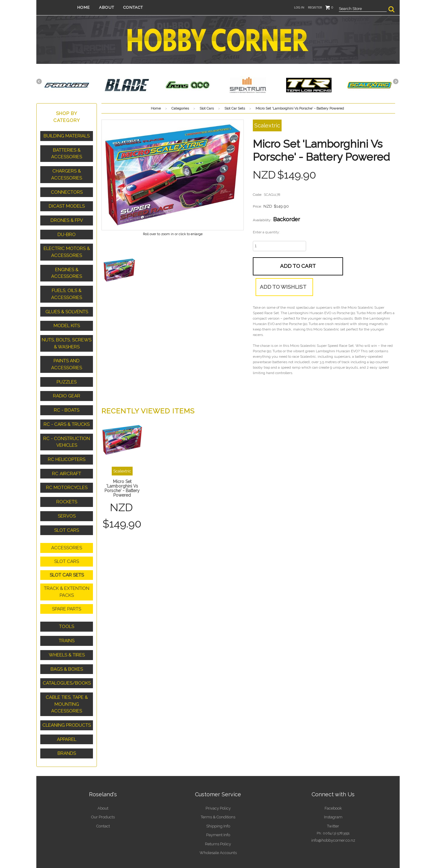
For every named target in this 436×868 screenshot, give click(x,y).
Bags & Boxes (67, 647)
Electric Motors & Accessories (67, 247)
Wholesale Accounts (218, 825)
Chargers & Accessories (67, 172)
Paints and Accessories (67, 354)
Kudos (322, 849)
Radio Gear (67, 384)
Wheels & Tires (67, 633)
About (116, 7)
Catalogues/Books (67, 661)
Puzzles (67, 371)
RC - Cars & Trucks (67, 412)
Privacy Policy (218, 782)
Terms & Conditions (218, 791)
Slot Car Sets (67, 557)
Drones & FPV (67, 216)
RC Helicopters (67, 445)
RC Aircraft (67, 459)
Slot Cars (67, 513)
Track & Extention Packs (67, 573)
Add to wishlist (340, 266)
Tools (67, 606)
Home (93, 7)
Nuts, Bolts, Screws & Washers (67, 334)
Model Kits (67, 317)
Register (315, 7)
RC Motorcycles (67, 472)
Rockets (67, 486)
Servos (67, 500)
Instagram (333, 791)
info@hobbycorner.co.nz (333, 813)
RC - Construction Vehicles (67, 428)
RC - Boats (67, 398)
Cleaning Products (67, 701)
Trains (67, 620)
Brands (67, 728)
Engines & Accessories (67, 267)
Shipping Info (218, 799)
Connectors (67, 189)
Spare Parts (67, 589)
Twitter (333, 799)
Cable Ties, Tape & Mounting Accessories (67, 681)
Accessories (67, 531)
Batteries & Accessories (67, 152)
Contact (142, 7)
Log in (299, 7)
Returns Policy (218, 816)
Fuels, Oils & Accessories (67, 287)
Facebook (333, 782)
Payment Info (218, 808)
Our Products (103, 791)
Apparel (67, 714)
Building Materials (67, 136)
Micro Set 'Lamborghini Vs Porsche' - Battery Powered (122, 476)
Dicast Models (67, 203)
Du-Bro (67, 230)
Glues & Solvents (67, 304)
